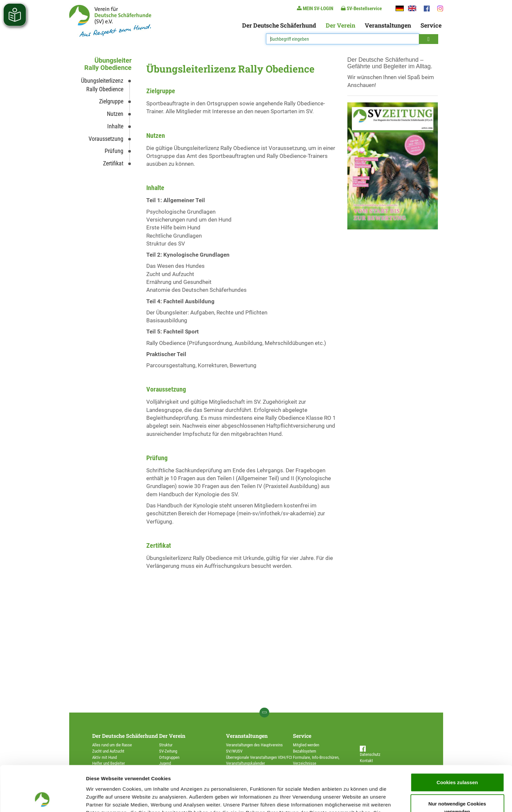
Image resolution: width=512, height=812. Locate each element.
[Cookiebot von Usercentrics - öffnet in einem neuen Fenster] (42, 799)
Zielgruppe (111, 101)
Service (431, 25)
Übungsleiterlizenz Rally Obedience (102, 85)
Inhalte (115, 126)
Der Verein (340, 25)
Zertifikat (113, 163)
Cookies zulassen (457, 740)
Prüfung (114, 151)
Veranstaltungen (388, 25)
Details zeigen (349, 799)
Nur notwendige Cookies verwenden (457, 765)
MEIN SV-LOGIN (315, 8)
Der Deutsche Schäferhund (279, 25)
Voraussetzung (106, 139)
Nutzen (115, 114)
